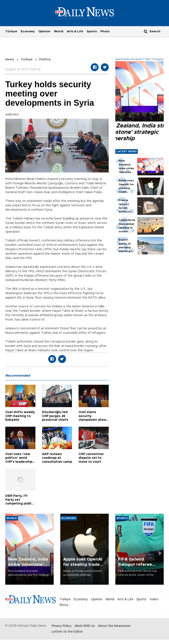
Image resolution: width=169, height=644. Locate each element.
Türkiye (11, 31)
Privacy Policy (62, 626)
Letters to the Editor (67, 632)
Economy (28, 31)
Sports (92, 31)
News (10, 60)
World (59, 31)
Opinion (44, 31)
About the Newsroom (114, 626)
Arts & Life (75, 31)
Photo (105, 31)
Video (154, 599)
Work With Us (85, 626)
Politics (45, 60)
